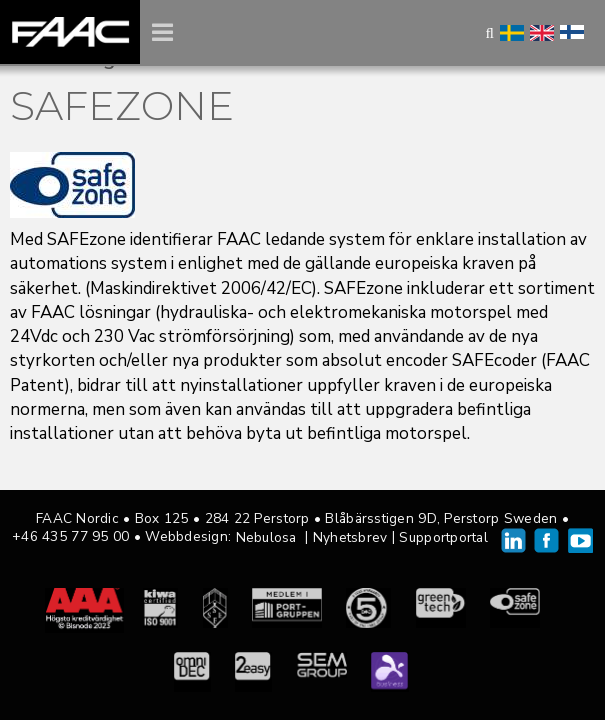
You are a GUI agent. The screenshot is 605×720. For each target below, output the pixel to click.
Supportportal (443, 537)
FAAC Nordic (70, 32)
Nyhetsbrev (350, 537)
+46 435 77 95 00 (70, 536)
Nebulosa (266, 537)
